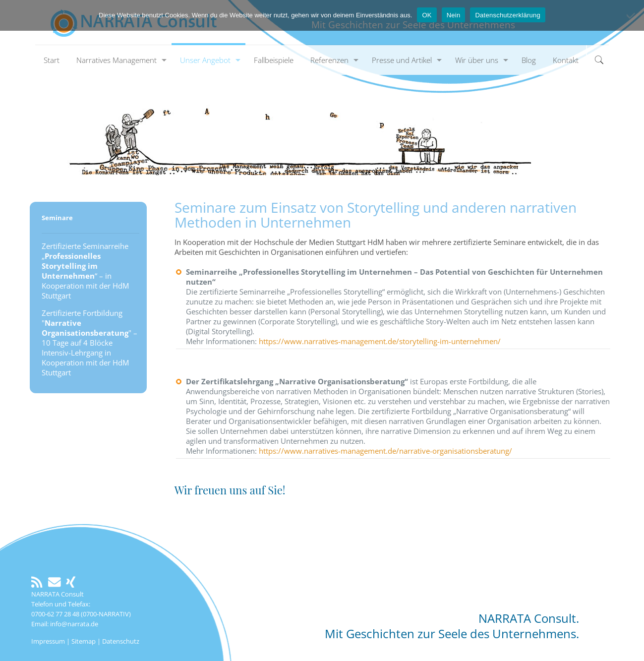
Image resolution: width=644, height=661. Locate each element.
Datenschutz (121, 641)
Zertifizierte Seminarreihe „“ (85, 261)
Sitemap (84, 641)
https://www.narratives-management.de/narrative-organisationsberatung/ (385, 451)
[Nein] (632, 15)
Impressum (48, 641)
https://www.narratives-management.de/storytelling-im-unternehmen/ (380, 341)
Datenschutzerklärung (507, 15)
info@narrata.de (74, 624)
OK (427, 15)
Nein (454, 15)
